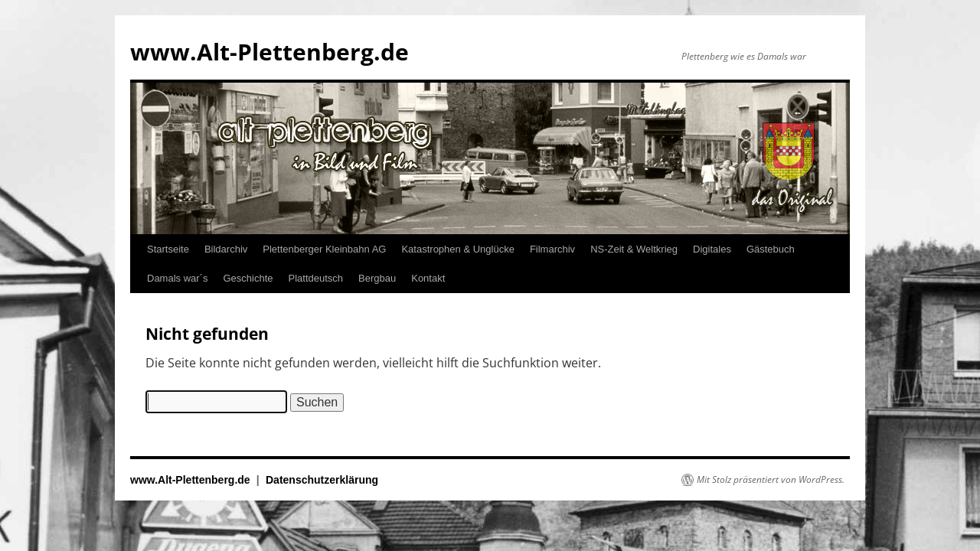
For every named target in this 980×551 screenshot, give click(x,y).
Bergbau (377, 278)
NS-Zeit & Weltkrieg (634, 249)
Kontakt (428, 278)
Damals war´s (177, 278)
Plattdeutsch (316, 278)
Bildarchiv (226, 249)
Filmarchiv (552, 249)
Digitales (712, 249)
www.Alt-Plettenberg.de (269, 52)
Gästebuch (771, 249)
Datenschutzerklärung (322, 480)
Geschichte (248, 278)
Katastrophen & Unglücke (457, 249)
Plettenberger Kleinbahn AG (324, 249)
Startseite (168, 249)
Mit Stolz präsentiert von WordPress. (771, 480)
